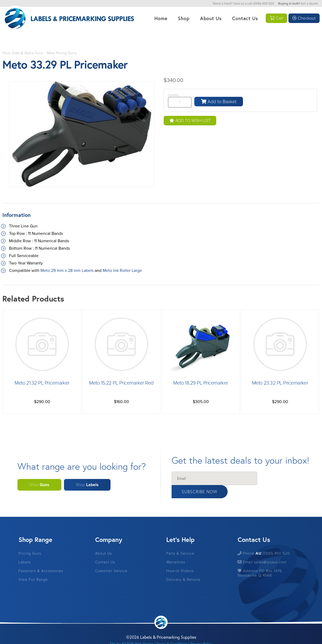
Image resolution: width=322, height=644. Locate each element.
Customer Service (111, 558)
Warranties (176, 550)
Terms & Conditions (172, 631)
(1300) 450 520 (263, 3)
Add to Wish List (190, 121)
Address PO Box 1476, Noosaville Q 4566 (260, 561)
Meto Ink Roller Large (122, 271)
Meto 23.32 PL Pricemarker (280, 383)
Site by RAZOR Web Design (132, 631)
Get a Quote (309, 3)
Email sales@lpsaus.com (262, 550)
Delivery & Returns (183, 567)
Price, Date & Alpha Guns (23, 53)
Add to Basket (219, 102)
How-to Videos (180, 558)
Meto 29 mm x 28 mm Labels (67, 271)
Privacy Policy (201, 631)
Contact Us (244, 18)
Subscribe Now (282, 479)
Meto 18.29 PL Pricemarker (201, 383)
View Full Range (33, 567)
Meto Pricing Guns (62, 53)
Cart (276, 18)
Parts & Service (180, 541)
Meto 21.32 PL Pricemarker (42, 383)
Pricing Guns (30, 541)
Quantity (173, 95)
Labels (24, 550)
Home (160, 18)
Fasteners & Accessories (41, 558)
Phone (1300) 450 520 (264, 541)
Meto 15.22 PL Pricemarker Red (121, 383)
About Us (210, 18)
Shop (183, 18)
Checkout (304, 18)
